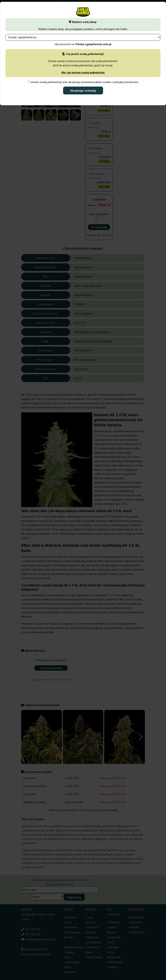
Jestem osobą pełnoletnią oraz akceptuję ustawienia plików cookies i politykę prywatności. (83, 82)
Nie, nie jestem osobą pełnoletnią (83, 72)
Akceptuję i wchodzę (83, 90)
